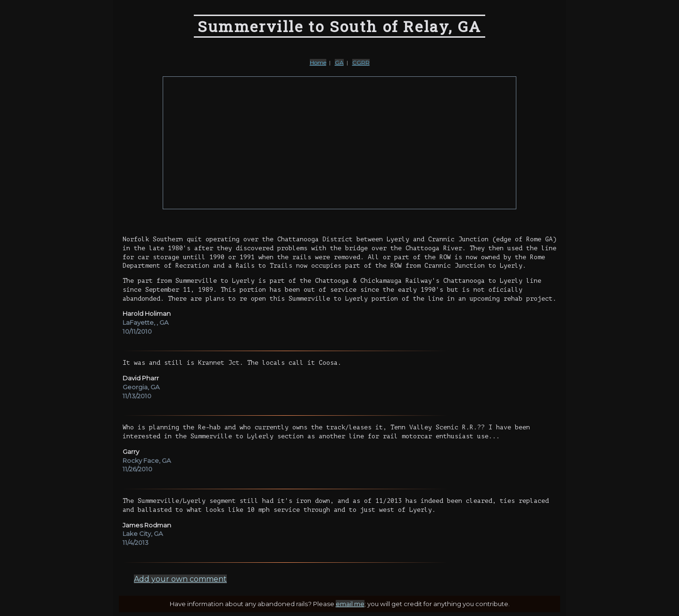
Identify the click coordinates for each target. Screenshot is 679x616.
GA (339, 62)
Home (318, 62)
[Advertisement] (339, 143)
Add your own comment (180, 579)
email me (350, 604)
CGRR (361, 62)
